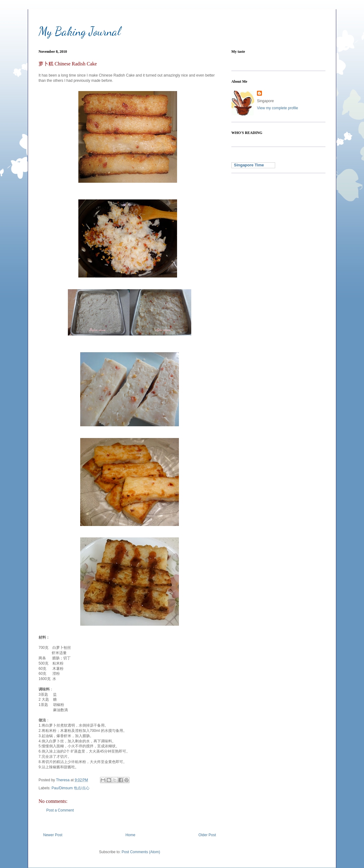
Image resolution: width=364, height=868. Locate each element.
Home (130, 835)
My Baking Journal (80, 31)
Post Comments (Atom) (141, 852)
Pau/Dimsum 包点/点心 (70, 788)
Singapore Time (248, 165)
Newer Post (53, 835)
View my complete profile (277, 108)
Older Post (207, 835)
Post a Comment (60, 810)
